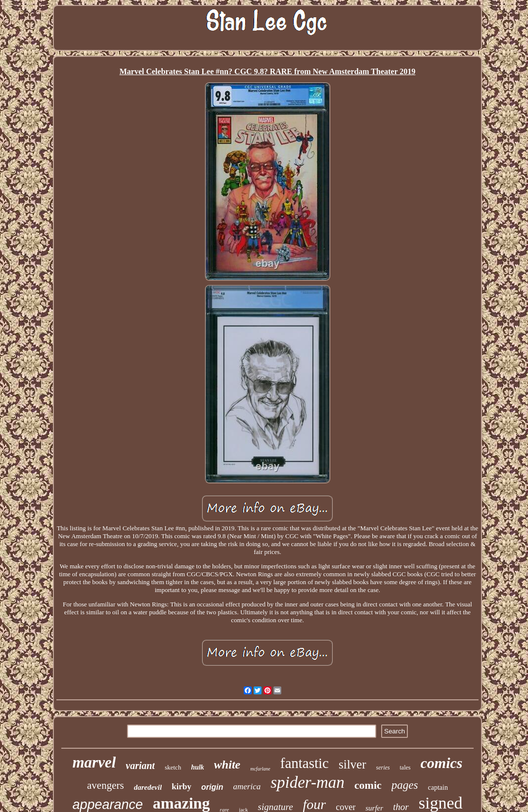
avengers (106, 785)
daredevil (148, 787)
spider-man (308, 782)
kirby (181, 787)
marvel (94, 762)
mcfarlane (260, 769)
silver (352, 764)
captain (438, 788)
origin (212, 787)
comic (368, 785)
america (247, 787)
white (227, 765)
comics (442, 763)
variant (140, 766)
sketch (173, 767)
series (383, 768)
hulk (197, 767)
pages (405, 785)
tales (405, 768)
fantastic (305, 763)
